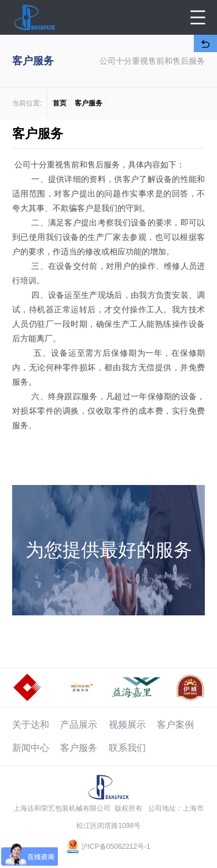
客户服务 (89, 103)
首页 (60, 103)
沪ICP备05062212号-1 (116, 847)
